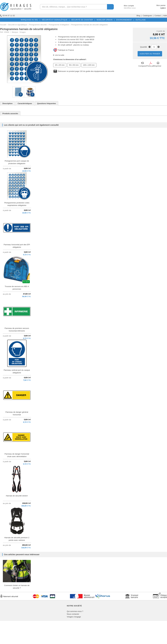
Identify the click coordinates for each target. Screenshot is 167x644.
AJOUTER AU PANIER (150, 54)
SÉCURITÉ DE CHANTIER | (83, 20)
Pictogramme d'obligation (59, 25)
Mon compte (126, 6)
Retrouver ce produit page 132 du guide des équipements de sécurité (86, 71)
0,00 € (163, 8)
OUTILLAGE (140, 20)
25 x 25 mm (60, 65)
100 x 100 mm (89, 65)
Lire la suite (60, 55)
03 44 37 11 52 (7, 16)
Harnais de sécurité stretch (17, 496)
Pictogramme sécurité (38, 25)
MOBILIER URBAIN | (105, 20)
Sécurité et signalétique (18, 25)
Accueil (3, 25)
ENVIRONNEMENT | (125, 20)
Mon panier (161, 5)
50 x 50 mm (74, 65)
